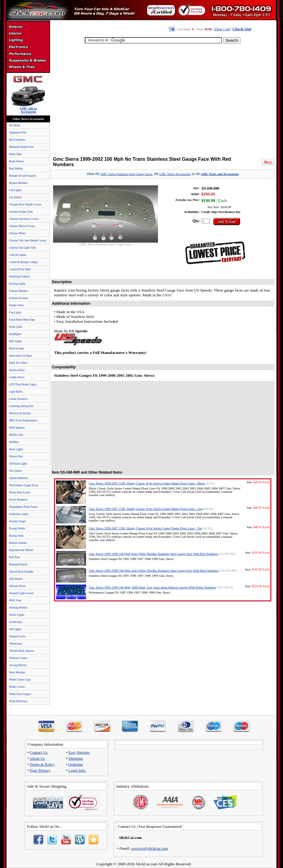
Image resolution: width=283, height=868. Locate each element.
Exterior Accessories (28, 28)
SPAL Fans (15, 600)
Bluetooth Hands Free (21, 147)
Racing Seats (16, 536)
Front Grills (16, 327)
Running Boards (18, 564)
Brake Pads (15, 154)
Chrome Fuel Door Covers (24, 219)
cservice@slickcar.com (149, 848)
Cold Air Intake (18, 255)
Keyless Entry (17, 370)
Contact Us (39, 752)
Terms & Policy (42, 764)
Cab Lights (15, 190)
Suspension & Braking (28, 61)
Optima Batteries (18, 478)
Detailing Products (19, 277)
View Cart (222, 29)
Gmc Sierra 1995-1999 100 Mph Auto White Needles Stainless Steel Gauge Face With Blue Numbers (154, 571)
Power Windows (18, 500)
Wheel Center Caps (20, 680)
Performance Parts (28, 54)
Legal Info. (77, 770)
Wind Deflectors (18, 701)
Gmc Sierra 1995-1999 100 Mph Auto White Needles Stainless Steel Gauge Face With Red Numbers (153, 554)
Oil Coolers (15, 471)
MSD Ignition (17, 428)
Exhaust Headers (18, 291)
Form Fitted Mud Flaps (22, 320)
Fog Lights (15, 313)
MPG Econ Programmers (23, 421)
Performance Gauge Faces (24, 485)
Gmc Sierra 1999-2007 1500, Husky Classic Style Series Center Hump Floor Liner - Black (147, 483)
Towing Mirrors (18, 665)
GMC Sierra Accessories (175, 174)
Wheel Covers (17, 687)
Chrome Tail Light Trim (22, 248)
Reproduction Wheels (21, 550)
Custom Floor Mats (20, 269)
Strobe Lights (17, 615)
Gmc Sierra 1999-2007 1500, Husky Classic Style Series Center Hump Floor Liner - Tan (145, 528)
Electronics (28, 47)
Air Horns (15, 125)
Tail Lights (15, 629)
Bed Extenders (17, 140)
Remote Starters (18, 543)
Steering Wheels (18, 608)
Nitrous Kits (16, 456)
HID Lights (15, 341)
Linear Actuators (18, 399)
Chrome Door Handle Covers (25, 205)
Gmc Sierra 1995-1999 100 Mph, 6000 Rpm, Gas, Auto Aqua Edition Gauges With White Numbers (152, 587)
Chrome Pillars (17, 233)
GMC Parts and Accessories (220, 174)
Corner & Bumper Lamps (23, 262)
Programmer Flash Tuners (24, 507)
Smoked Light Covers (21, 593)
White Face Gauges (20, 694)
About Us (37, 758)
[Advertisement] (161, 100)
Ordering (76, 764)
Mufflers (14, 442)
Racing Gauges (18, 521)
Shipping (76, 758)
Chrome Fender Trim (21, 212)
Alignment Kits (18, 133)
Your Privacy (40, 770)
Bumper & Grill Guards (22, 176)
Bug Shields (16, 169)
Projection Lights (19, 514)
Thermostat (15, 644)
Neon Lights (16, 449)
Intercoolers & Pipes (21, 356)
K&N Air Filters (18, 363)
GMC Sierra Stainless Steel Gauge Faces (126, 174)
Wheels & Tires (28, 67)
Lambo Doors (17, 377)
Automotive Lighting (28, 41)
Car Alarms (15, 197)
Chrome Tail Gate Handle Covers (28, 241)
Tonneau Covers (18, 658)
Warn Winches (17, 672)
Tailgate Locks (17, 636)
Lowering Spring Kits (21, 406)
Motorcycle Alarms (20, 413)
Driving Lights (17, 284)
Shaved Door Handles (21, 572)
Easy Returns (79, 752)
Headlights (15, 334)
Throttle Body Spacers (22, 651)
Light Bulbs (16, 392)
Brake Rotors (16, 161)
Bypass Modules (18, 183)
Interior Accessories (28, 34)
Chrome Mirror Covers (22, 226)
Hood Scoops (16, 349)
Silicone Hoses (17, 586)
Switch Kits (16, 622)
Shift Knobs (16, 579)
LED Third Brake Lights (23, 385)
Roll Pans (14, 557)
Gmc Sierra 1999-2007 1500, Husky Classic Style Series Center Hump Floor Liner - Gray (146, 509)
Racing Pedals (17, 528)
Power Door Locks (19, 492)
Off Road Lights (18, 464)
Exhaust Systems (18, 298)
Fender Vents (16, 305)
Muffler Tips (16, 435)
